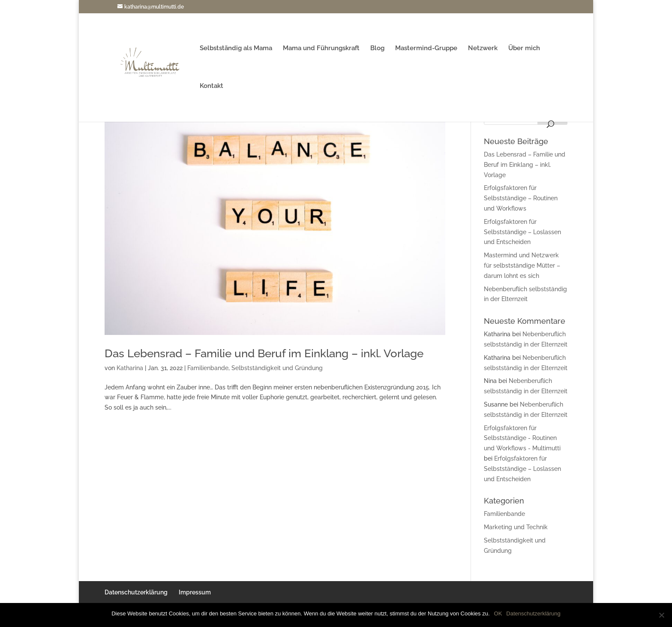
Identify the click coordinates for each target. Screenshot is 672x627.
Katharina (130, 368)
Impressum (195, 592)
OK (498, 613)
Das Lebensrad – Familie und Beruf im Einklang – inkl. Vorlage (264, 353)
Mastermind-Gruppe (426, 48)
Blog (377, 48)
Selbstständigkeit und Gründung (277, 368)
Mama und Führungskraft (321, 48)
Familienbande (208, 368)
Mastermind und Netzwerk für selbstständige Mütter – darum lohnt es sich (522, 265)
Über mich (524, 48)
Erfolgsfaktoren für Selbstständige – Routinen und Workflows (521, 198)
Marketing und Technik (516, 527)
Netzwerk (483, 48)
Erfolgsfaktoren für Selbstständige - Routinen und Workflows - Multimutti (522, 438)
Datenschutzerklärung (136, 592)
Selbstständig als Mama (236, 48)
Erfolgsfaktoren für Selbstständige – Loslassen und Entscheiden (522, 232)
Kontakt (211, 86)
